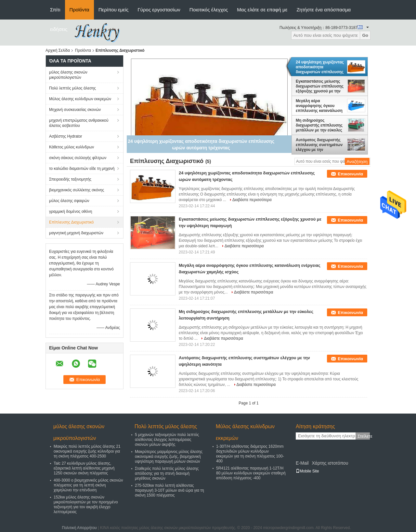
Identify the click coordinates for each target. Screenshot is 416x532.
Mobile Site (307, 471)
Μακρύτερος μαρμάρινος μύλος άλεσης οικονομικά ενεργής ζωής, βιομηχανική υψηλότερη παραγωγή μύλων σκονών (169, 457)
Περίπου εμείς (114, 10)
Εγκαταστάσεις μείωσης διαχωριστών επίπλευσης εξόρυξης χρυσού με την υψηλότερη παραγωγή (320, 86)
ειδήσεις (59, 29)
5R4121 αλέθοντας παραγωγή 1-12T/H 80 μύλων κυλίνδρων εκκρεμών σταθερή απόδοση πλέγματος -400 (251, 473)
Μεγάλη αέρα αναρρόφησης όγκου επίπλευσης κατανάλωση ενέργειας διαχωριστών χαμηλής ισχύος (319, 106)
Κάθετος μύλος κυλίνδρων (71, 147)
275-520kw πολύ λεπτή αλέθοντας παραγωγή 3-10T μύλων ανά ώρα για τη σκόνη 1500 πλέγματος (169, 490)
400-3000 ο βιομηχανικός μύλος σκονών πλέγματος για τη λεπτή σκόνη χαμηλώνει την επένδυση (88, 485)
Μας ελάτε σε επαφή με (262, 10)
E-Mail (302, 463)
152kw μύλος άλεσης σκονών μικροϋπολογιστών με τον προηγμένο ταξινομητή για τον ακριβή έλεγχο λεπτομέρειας (86, 505)
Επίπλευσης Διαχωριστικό (71, 222)
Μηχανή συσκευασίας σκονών (75, 110)
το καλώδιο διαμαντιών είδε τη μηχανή (82, 169)
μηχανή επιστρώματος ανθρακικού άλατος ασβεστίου (79, 123)
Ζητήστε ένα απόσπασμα (324, 10)
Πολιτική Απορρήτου (79, 528)
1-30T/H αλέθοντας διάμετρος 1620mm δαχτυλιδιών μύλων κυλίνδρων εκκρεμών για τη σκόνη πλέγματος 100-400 (250, 454)
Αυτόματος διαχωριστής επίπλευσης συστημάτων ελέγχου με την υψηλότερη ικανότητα (319, 145)
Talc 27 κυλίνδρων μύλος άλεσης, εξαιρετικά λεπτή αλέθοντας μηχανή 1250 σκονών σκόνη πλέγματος (84, 468)
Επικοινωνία (350, 174)
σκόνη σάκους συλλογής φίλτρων (78, 158)
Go (365, 35)
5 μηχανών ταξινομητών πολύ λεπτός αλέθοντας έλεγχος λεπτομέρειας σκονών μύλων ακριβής (167, 440)
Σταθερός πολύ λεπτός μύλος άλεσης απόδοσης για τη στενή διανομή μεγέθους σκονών (167, 473)
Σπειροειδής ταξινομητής (70, 179)
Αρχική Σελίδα (58, 50)
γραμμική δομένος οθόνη (71, 211)
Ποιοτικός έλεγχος (209, 10)
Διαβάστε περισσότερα (252, 200)
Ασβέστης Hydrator (66, 136)
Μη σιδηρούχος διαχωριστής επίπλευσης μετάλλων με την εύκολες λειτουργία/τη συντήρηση (319, 125)
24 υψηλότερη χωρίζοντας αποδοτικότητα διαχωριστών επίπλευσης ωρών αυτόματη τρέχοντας (320, 67)
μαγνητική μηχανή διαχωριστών (76, 233)
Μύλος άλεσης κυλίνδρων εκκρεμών (80, 99)
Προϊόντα (79, 10)
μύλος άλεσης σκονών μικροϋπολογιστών (68, 75)
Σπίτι (55, 10)
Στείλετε (364, 436)
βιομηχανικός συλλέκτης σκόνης (77, 190)
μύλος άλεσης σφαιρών (69, 201)
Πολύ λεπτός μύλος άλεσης (72, 88)
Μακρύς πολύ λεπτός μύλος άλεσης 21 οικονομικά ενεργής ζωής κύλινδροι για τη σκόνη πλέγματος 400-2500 (87, 451)
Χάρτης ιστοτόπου (330, 463)
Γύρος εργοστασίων (159, 10)
